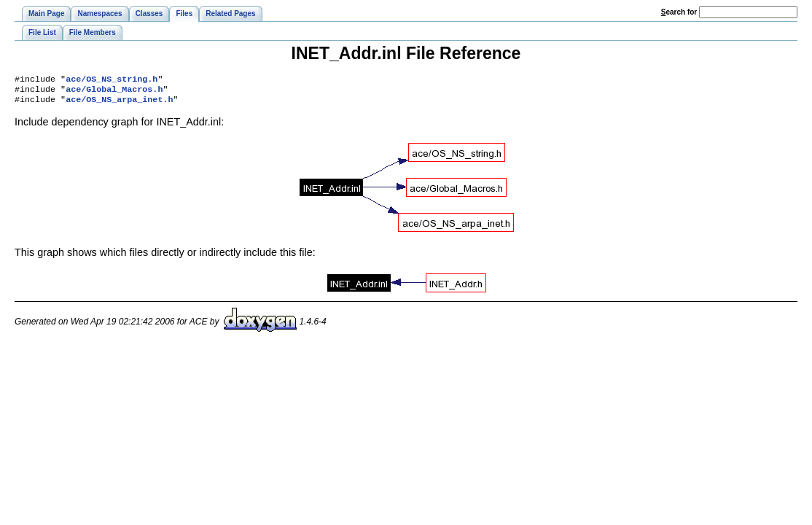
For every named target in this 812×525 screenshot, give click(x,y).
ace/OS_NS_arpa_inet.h (119, 104)
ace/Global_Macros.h (114, 92)
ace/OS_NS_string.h (112, 80)
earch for (679, 12)
